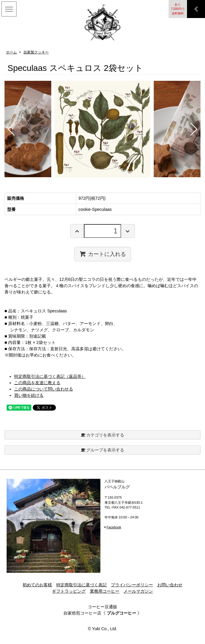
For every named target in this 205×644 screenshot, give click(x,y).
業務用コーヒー (105, 591)
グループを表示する (103, 450)
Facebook (114, 527)
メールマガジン (138, 591)
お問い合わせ (170, 585)
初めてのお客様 (37, 585)
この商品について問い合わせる (44, 389)
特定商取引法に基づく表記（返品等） (50, 376)
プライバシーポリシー (132, 585)
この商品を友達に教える (37, 383)
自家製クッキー (36, 52)
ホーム (11, 52)
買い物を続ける (29, 395)
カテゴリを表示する (103, 435)
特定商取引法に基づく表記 (81, 585)
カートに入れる (103, 254)
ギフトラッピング (69, 591)
